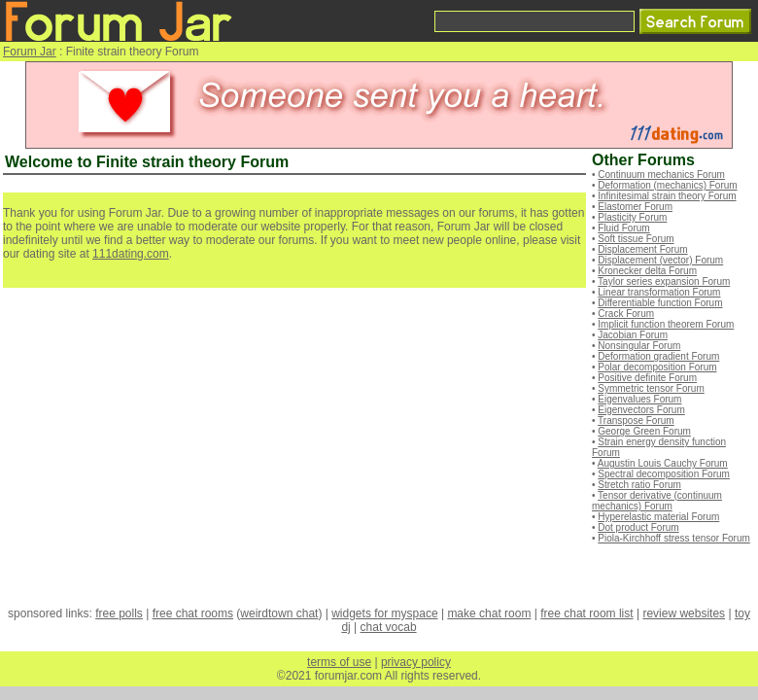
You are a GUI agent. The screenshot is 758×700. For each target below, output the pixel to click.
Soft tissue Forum (636, 239)
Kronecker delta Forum (647, 271)
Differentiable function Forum (660, 303)
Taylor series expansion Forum (664, 281)
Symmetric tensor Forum (651, 388)
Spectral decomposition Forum (664, 474)
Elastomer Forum (635, 207)
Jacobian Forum (633, 335)
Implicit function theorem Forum (666, 324)
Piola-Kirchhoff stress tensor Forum (674, 538)
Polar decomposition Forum (657, 367)
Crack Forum (626, 314)
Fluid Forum (623, 228)
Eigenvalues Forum (639, 399)
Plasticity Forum (632, 217)
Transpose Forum (636, 420)
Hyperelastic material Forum (658, 517)
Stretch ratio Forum (639, 485)
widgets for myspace (384, 613)
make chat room (489, 613)
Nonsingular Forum (639, 346)
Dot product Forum (638, 527)
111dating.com (131, 254)
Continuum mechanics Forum (661, 175)
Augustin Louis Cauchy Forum (663, 463)
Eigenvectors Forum (641, 410)
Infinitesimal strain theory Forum (667, 196)
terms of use (339, 662)
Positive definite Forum (647, 378)
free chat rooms (193, 613)
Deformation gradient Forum (658, 356)
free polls (119, 613)
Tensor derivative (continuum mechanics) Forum (657, 501)
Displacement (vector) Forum (660, 260)
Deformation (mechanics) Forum (667, 185)
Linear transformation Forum (659, 292)
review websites (684, 613)
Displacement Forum (642, 249)
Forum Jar (30, 52)
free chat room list (586, 613)
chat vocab (389, 627)
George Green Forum (644, 431)
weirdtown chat (279, 613)
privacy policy (416, 662)
